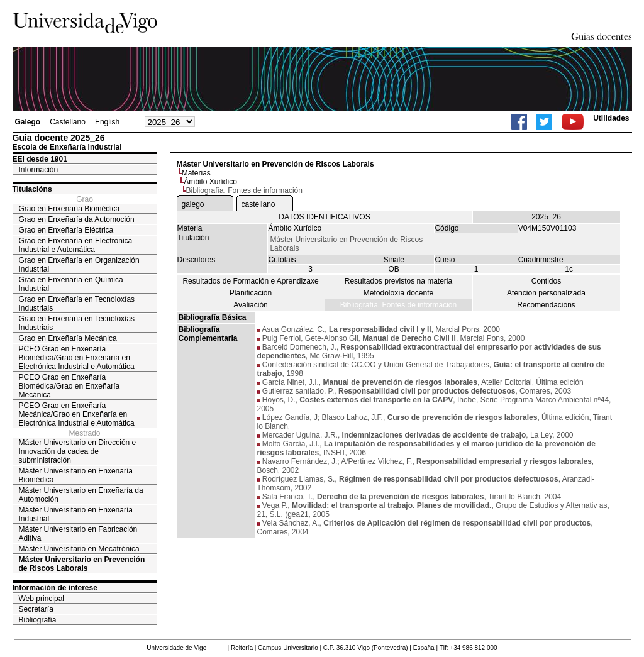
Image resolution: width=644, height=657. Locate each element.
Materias (196, 173)
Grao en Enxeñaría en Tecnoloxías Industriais (77, 304)
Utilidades (611, 118)
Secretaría (36, 609)
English (107, 122)
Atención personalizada (546, 293)
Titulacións (32, 189)
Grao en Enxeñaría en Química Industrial (71, 284)
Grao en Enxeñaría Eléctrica (66, 230)
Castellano (68, 122)
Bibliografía (38, 620)
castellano (258, 204)
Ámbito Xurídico (210, 182)
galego (193, 204)
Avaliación (250, 305)
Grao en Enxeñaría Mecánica (68, 338)
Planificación (251, 293)
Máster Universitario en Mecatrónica (79, 549)
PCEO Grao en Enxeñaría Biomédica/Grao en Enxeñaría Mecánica (69, 386)
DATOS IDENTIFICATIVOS (324, 217)
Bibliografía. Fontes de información (398, 305)
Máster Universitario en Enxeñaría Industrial (76, 514)
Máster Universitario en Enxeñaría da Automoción (81, 495)
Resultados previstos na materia (398, 281)
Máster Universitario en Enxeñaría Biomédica (76, 475)
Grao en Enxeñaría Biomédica (69, 209)
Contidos (546, 281)
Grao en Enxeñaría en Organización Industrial (79, 265)
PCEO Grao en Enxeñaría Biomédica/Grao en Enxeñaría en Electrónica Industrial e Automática (77, 358)
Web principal (42, 599)
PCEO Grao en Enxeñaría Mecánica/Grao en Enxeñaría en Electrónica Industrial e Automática (77, 414)
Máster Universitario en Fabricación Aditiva (78, 534)
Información (39, 170)
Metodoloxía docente (398, 293)
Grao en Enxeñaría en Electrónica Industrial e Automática (76, 245)
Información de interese (55, 588)
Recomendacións (546, 305)
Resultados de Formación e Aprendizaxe (250, 281)
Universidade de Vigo (176, 648)
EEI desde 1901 (40, 159)
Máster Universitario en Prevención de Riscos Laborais (82, 564)
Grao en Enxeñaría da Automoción (77, 219)
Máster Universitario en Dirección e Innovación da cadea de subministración (78, 451)
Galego (28, 122)
